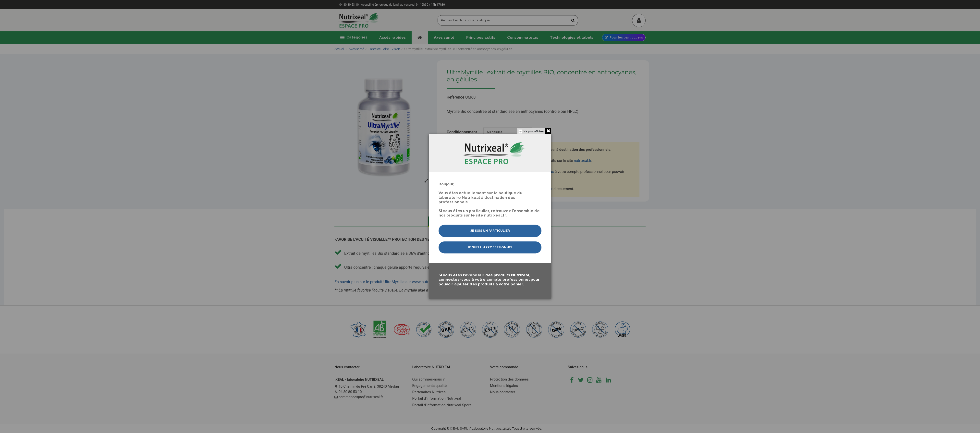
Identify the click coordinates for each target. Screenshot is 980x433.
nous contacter (540, 189)
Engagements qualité (430, 386)
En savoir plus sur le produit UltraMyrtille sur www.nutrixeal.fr (387, 282)
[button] (354, 38)
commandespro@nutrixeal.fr (361, 397)
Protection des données (509, 379)
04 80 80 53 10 (350, 392)
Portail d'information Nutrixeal (437, 398)
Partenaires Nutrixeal (429, 392)
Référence (455, 97)
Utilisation (534, 221)
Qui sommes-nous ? (429, 379)
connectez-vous (541, 172)
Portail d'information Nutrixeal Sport (442, 405)
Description (447, 221)
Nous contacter (503, 392)
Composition (491, 221)
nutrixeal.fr (582, 161)
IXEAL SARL (459, 428)
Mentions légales (504, 386)
